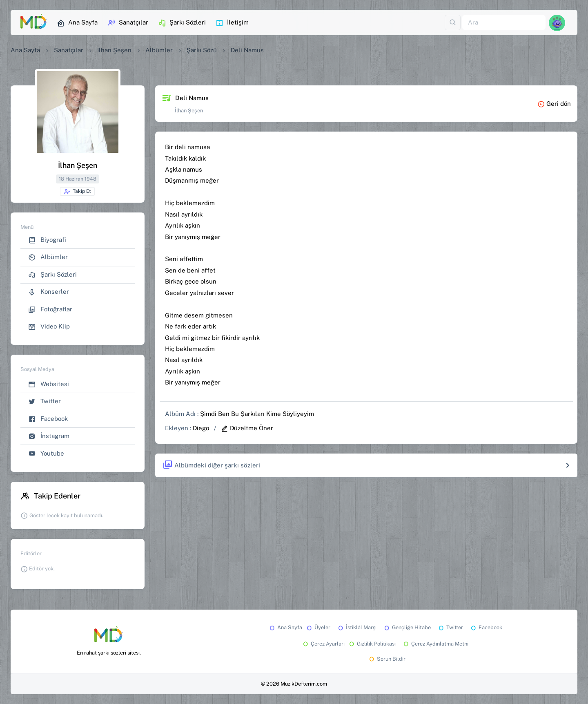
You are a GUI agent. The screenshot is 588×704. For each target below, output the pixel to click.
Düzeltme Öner (247, 428)
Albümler (159, 50)
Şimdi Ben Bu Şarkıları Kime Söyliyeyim (257, 414)
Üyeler (318, 627)
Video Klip (49, 327)
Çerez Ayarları (323, 644)
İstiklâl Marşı (357, 627)
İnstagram (49, 436)
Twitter (45, 401)
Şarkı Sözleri (182, 23)
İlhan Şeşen (114, 50)
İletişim (232, 23)
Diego (201, 428)
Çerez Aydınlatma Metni (435, 644)
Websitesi (49, 384)
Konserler (49, 292)
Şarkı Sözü (202, 50)
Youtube (46, 454)
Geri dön (554, 104)
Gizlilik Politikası (372, 644)
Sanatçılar (128, 23)
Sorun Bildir (387, 659)
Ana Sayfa (77, 23)
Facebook (48, 419)
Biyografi (47, 240)
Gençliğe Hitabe (407, 627)
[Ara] (504, 23)
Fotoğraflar (50, 310)
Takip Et (77, 192)
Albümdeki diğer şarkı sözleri (211, 465)
